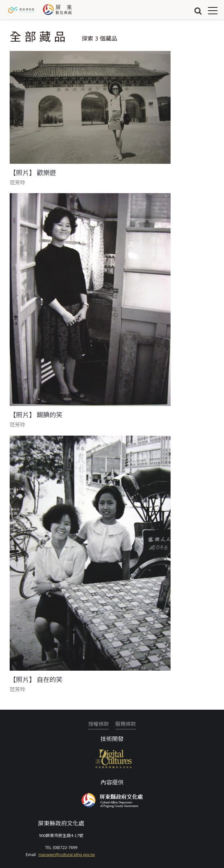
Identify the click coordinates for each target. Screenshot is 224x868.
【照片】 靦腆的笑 (36, 415)
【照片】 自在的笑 (36, 679)
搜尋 (198, 10)
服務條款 (126, 724)
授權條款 (98, 724)
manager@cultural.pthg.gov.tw (67, 855)
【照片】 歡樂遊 (33, 173)
